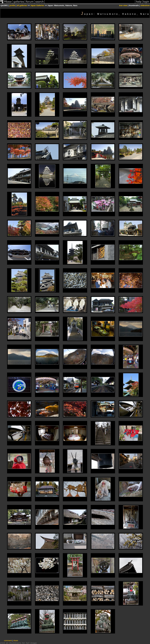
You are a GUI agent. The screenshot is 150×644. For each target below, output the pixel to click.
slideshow (145, 5)
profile (12, 5)
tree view (123, 5)
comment (8, 641)
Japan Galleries (37, 5)
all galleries (22, 5)
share (16, 641)
